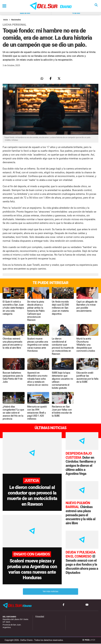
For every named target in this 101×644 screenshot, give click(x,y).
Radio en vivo (25, 13)
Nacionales (16, 20)
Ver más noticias (50, 592)
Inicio (6, 20)
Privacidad (40, 617)
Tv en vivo (76, 13)
